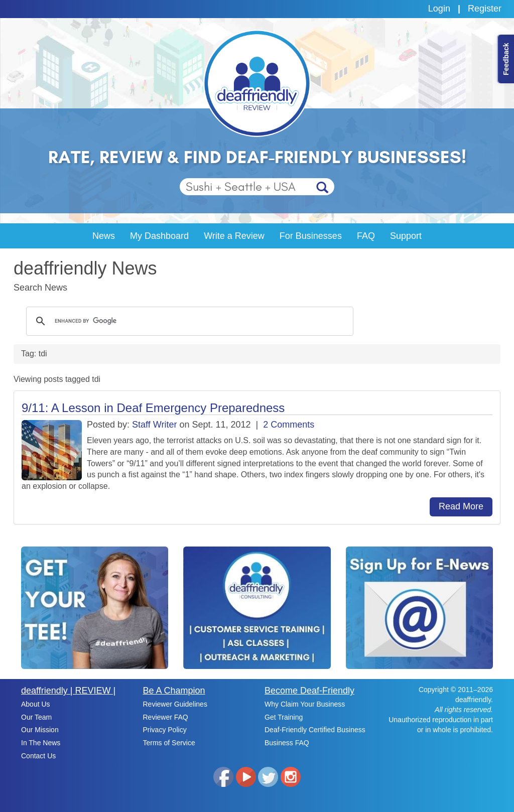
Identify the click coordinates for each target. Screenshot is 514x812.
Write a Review (234, 236)
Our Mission (40, 730)
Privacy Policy (165, 730)
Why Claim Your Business (305, 704)
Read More (461, 506)
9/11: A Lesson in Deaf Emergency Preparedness (153, 408)
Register (485, 9)
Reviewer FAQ (166, 717)
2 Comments (289, 425)
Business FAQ (287, 743)
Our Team (36, 717)
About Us (36, 704)
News (104, 236)
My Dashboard (159, 236)
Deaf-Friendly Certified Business (315, 730)
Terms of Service (169, 743)
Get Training (284, 717)
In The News (41, 743)
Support (406, 236)
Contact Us (38, 756)
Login (439, 9)
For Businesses (311, 236)
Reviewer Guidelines (175, 704)
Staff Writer (154, 425)
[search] (188, 321)
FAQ (366, 236)
